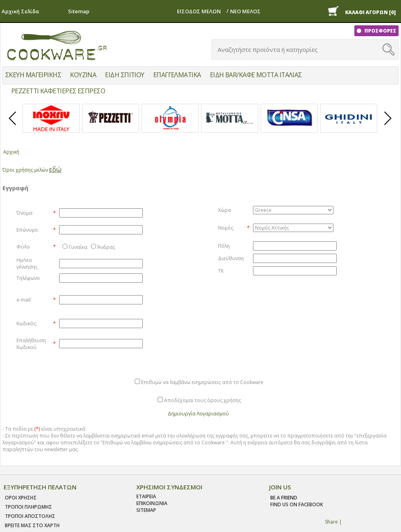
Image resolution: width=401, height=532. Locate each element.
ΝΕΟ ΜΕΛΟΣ (245, 11)
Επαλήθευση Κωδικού (31, 344)
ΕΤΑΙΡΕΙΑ (146, 496)
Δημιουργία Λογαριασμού (198, 414)
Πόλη (224, 246)
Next (388, 125)
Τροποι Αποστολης (30, 516)
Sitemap (79, 11)
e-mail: (24, 300)
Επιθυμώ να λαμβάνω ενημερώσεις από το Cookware (202, 382)
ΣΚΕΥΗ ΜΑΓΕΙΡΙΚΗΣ (33, 75)
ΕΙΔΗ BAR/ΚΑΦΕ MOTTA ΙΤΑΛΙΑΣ (256, 75)
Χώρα (224, 210)
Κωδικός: (27, 324)
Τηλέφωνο (28, 278)
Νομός (226, 228)
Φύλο (23, 247)
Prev (13, 125)
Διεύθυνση (231, 258)
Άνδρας (106, 247)
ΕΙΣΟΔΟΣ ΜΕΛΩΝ (199, 11)
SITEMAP (146, 510)
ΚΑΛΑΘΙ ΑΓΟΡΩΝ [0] (370, 12)
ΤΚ (221, 271)
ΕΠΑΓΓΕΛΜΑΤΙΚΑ (177, 75)
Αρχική (11, 152)
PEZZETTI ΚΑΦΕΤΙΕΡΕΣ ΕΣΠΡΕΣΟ (58, 91)
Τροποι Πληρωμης (28, 507)
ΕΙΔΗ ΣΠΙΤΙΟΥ (124, 75)
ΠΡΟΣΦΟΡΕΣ (380, 31)
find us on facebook (297, 504)
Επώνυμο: (28, 230)
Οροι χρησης (21, 498)
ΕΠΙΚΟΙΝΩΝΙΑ (152, 503)
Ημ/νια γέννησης (27, 263)
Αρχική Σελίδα (20, 11)
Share (331, 522)
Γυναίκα (78, 247)
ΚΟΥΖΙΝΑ (83, 75)
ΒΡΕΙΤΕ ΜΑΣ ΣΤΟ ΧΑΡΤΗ (32, 525)
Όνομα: (25, 213)
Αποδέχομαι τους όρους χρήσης (203, 400)
